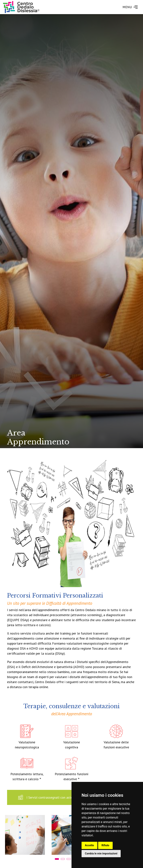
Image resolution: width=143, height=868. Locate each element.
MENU (130, 7)
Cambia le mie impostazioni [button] (101, 853)
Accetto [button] (89, 845)
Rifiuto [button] (105, 845)
